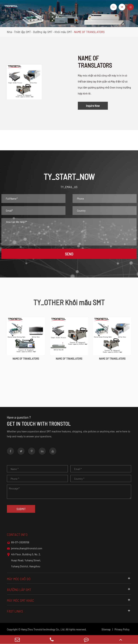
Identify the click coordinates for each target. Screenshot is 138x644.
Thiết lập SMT (22, 32)
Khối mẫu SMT (63, 32)
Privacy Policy (122, 629)
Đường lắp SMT (43, 32)
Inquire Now (93, 106)
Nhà (9, 32)
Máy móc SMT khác (69, 600)
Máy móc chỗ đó (69, 579)
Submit (21, 509)
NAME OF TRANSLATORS (89, 32)
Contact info (17, 534)
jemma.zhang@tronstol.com (25, 548)
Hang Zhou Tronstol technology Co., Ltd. (43, 629)
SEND (69, 254)
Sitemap (106, 629)
